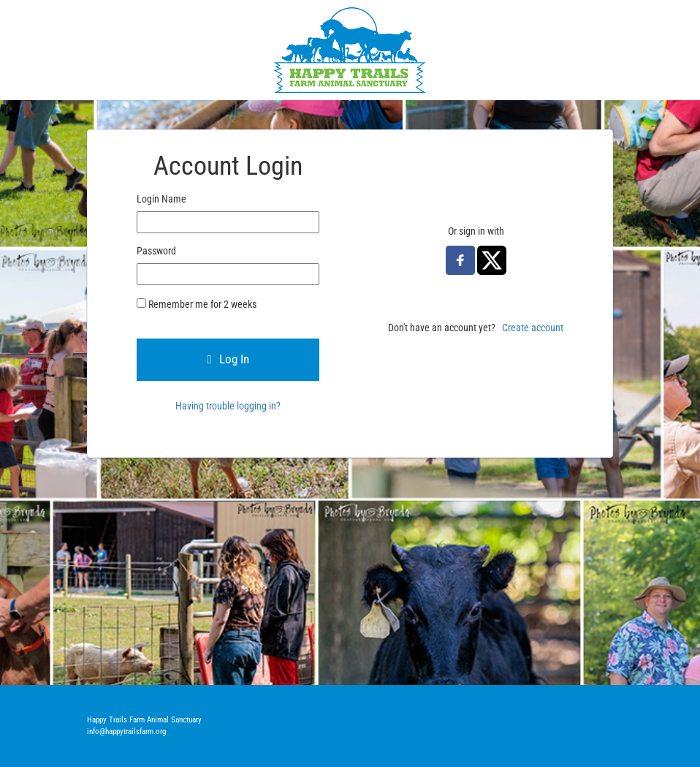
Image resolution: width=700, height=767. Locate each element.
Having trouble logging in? (228, 406)
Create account (533, 328)
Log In (228, 359)
